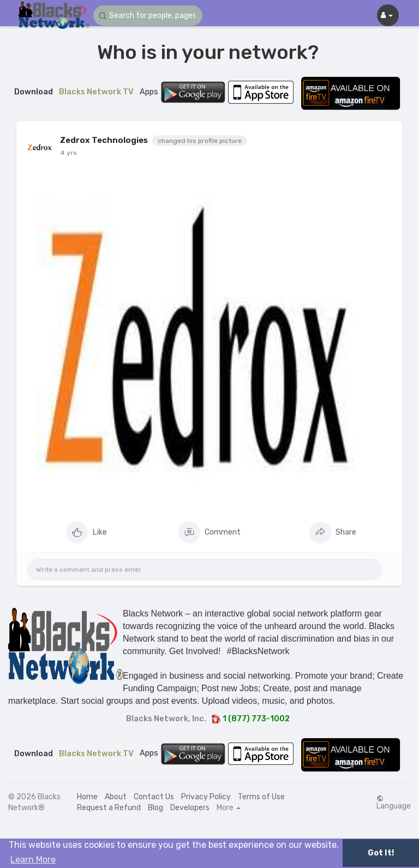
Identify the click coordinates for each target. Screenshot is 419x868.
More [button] (229, 808)
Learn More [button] (33, 860)
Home (87, 797)
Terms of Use (261, 797)
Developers (190, 808)
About (116, 797)
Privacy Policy (206, 797)
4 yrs (68, 153)
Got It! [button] (381, 853)
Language (394, 803)
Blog (155, 808)
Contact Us (154, 797)
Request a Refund (109, 808)
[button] (148, 16)
